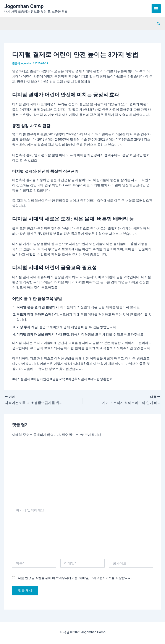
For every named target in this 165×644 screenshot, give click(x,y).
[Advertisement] (83, 472)
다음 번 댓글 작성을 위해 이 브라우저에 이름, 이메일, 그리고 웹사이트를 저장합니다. (75, 578)
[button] (159, 24)
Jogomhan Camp (24, 6)
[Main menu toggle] (156, 9)
